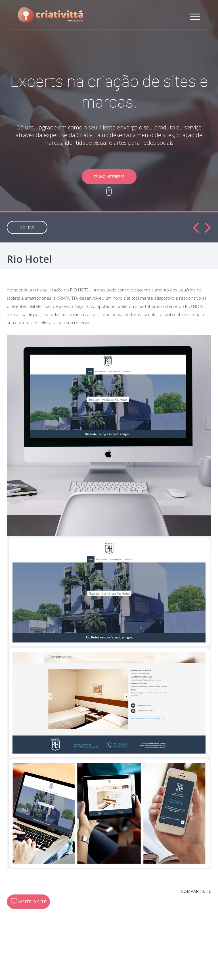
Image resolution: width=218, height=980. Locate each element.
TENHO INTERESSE (109, 176)
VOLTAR (27, 227)
